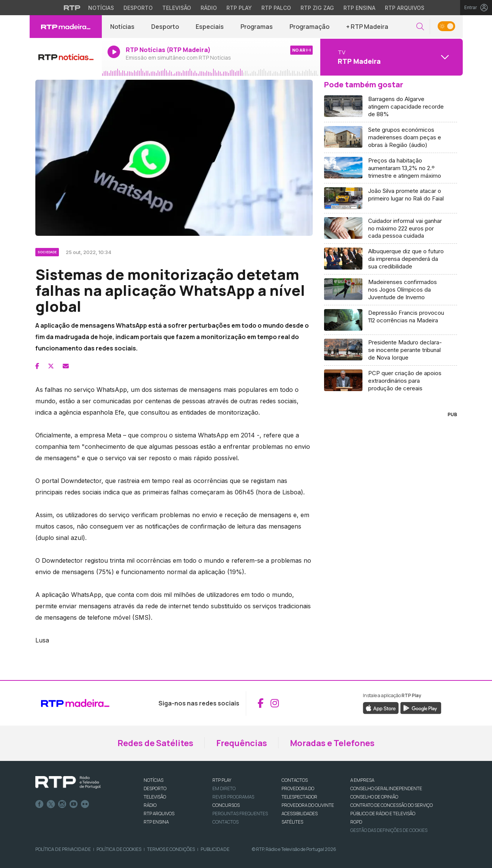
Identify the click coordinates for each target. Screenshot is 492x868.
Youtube (74, 804)
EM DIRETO (224, 788)
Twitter (51, 804)
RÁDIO (150, 805)
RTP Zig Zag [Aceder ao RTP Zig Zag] (317, 8)
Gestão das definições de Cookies (389, 830)
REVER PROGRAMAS (233, 797)
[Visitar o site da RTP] (72, 8)
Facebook (40, 804)
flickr (85, 804)
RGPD (356, 822)
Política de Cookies (119, 849)
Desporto (165, 27)
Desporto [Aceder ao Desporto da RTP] (138, 8)
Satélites (292, 822)
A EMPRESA (362, 780)
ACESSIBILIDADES (300, 814)
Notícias (122, 27)
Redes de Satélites (155, 743)
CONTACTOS (295, 780)
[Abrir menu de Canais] (391, 57)
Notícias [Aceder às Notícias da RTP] (101, 8)
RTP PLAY (222, 780)
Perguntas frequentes (240, 814)
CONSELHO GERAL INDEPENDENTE (386, 788)
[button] (420, 27)
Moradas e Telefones (332, 743)
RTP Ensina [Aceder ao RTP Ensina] (359, 8)
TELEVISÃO (155, 797)
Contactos (225, 822)
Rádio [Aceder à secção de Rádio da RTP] (209, 8)
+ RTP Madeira (367, 27)
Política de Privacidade (63, 849)
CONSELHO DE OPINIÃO (374, 797)
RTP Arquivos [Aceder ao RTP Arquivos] (405, 8)
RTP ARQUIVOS (159, 814)
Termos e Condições (171, 849)
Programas (257, 27)
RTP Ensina (156, 822)
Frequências (242, 743)
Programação (309, 27)
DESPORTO (155, 788)
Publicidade (215, 849)
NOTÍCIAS (153, 780)
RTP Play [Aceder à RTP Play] (239, 8)
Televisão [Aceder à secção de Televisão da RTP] (177, 8)
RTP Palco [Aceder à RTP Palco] (276, 8)
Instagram (62, 804)
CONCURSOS (226, 805)
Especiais (210, 27)
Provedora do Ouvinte (308, 805)
